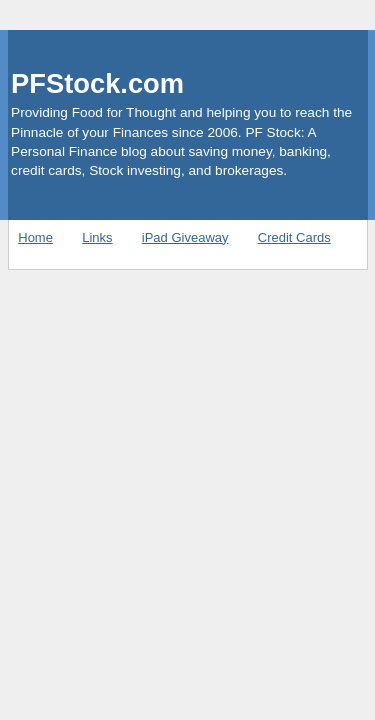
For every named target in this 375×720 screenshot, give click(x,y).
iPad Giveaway (185, 237)
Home (35, 237)
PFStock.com (97, 83)
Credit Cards (294, 237)
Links (97, 237)
